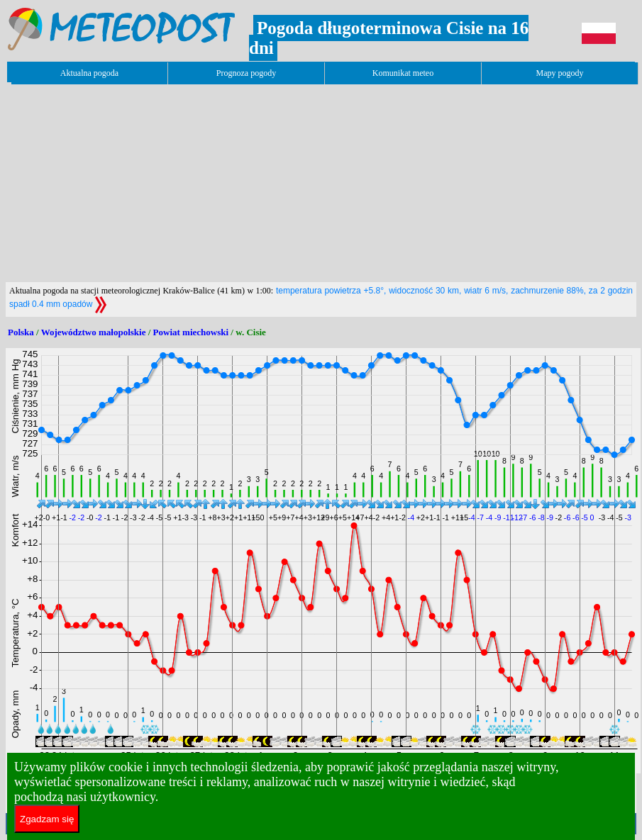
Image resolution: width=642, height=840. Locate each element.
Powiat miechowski (191, 332)
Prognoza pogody (246, 73)
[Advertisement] (264, 183)
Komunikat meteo (403, 73)
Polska (21, 332)
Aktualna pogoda (89, 73)
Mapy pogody (560, 73)
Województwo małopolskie (94, 332)
